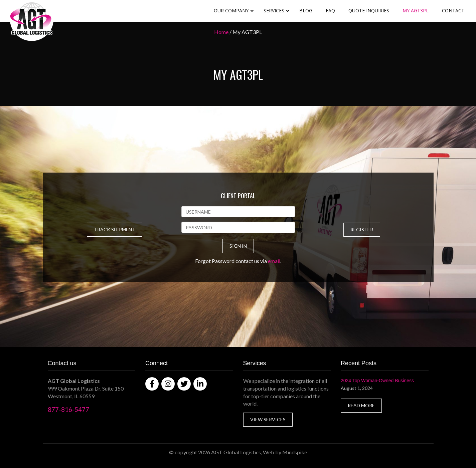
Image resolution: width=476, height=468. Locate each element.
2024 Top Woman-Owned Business (377, 381)
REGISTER (362, 229)
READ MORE (361, 405)
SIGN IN (238, 246)
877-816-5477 (68, 409)
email (274, 261)
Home (221, 32)
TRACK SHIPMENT (115, 229)
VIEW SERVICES (268, 419)
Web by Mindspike (285, 452)
